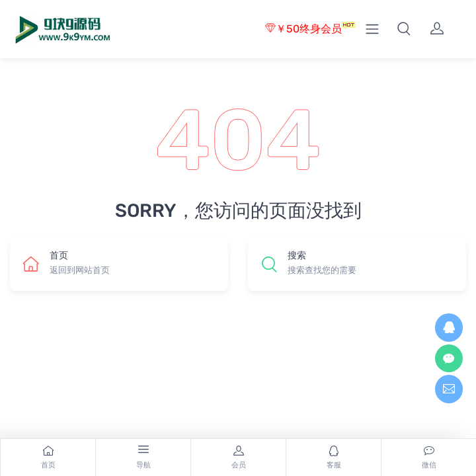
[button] (404, 29)
